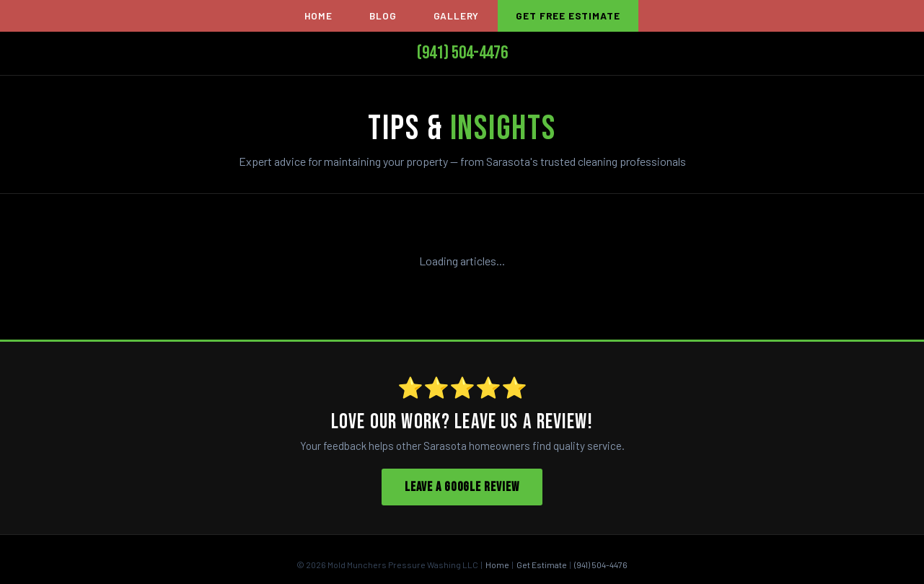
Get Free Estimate (568, 16)
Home (318, 16)
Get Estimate (542, 565)
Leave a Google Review (462, 487)
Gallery (457, 16)
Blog (383, 16)
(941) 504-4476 (462, 53)
